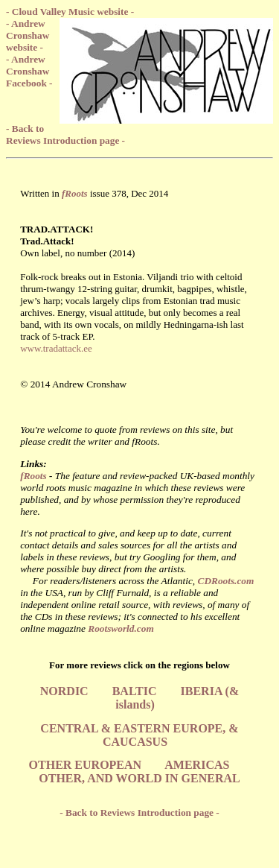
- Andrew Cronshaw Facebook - (29, 71)
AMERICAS (197, 765)
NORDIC (64, 691)
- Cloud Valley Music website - (70, 12)
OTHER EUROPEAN (86, 765)
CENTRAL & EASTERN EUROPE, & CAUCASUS (139, 735)
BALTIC (135, 691)
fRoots (33, 476)
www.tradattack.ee (56, 348)
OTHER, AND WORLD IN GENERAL (139, 778)
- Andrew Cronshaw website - (28, 35)
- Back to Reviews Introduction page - (65, 134)
